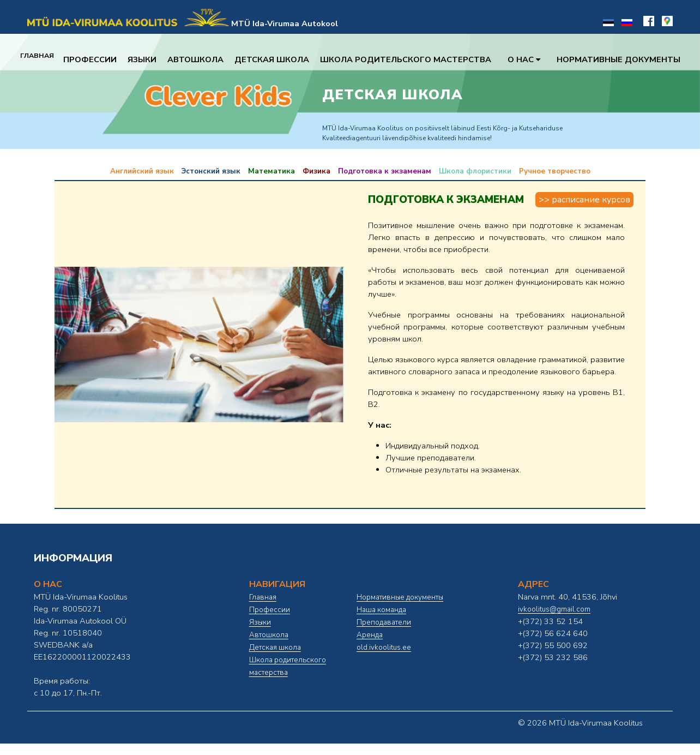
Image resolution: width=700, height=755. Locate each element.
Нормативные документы (628, 59)
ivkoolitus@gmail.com (554, 609)
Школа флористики (475, 171)
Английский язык (142, 171)
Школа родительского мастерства (415, 59)
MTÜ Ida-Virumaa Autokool (285, 23)
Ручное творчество (555, 171)
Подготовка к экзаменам (385, 171)
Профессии (99, 59)
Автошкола (205, 59)
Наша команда (381, 610)
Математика (271, 171)
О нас (533, 59)
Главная (42, 59)
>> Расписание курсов (584, 200)
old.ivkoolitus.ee (384, 648)
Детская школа (281, 59)
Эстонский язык (211, 171)
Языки (151, 59)
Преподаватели (384, 622)
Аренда (370, 635)
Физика (316, 171)
